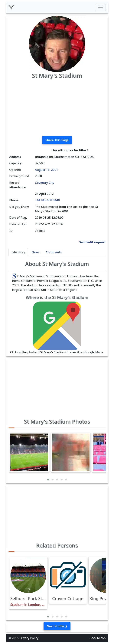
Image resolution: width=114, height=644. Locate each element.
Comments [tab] (54, 252)
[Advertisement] (57, 107)
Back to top (98, 638)
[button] (48, 480)
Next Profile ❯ (57, 626)
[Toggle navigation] (100, 7)
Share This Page (57, 140)
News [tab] (35, 252)
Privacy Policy (29, 638)
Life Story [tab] (18, 252)
